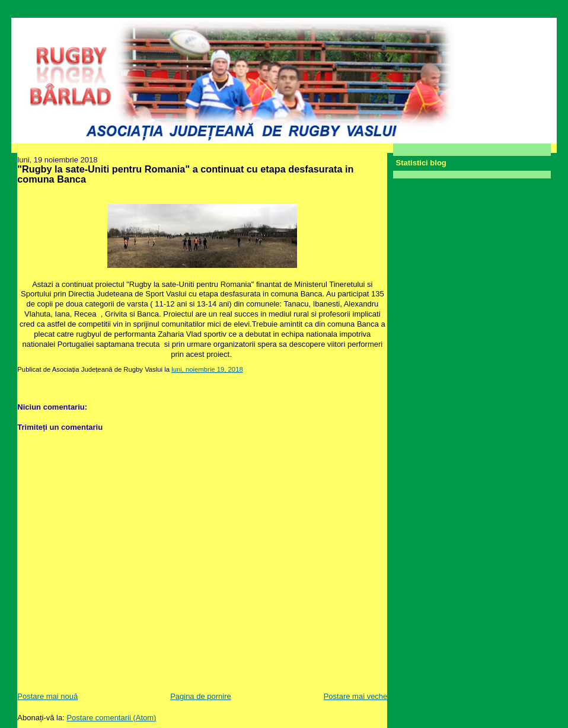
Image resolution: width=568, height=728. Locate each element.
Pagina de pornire (201, 696)
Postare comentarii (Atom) (111, 718)
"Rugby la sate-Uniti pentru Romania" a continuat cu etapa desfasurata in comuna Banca (185, 174)
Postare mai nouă (47, 696)
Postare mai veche (356, 696)
